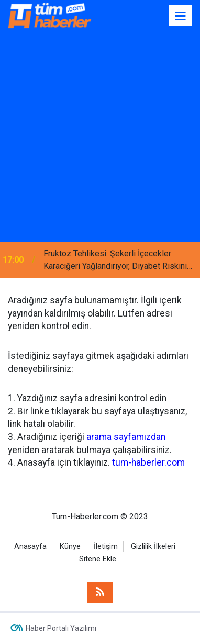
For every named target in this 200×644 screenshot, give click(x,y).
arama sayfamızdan (126, 437)
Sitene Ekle (98, 559)
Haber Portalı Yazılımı (61, 628)
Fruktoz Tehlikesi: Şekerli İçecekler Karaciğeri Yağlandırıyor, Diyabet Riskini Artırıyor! (115, 261)
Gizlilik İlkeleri (153, 546)
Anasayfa (30, 546)
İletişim (106, 546)
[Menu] (181, 16)
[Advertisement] (100, 137)
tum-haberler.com (148, 462)
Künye (70, 546)
